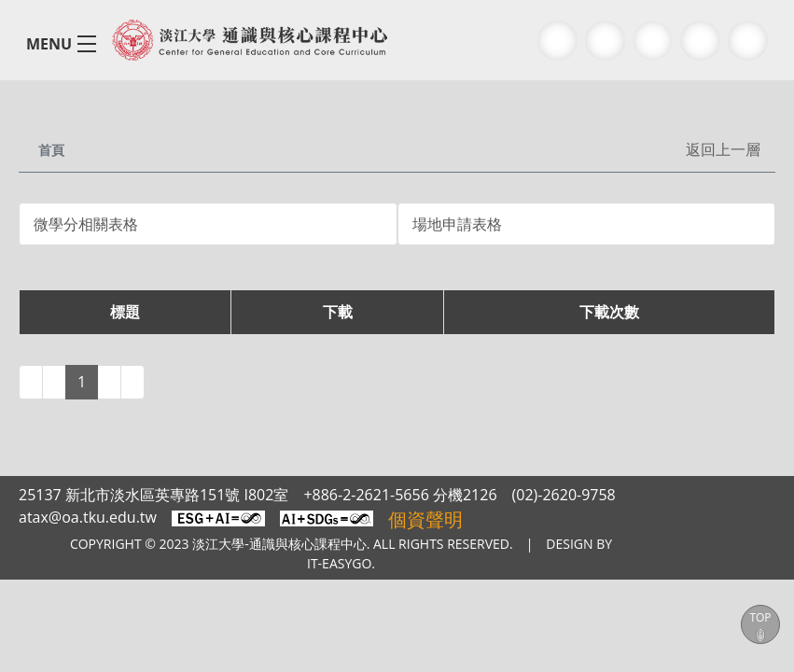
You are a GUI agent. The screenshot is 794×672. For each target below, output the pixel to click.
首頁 (53, 149)
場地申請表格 (457, 224)
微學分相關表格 (86, 224)
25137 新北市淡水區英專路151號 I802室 (151, 495)
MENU (48, 43)
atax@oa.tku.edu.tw (86, 518)
